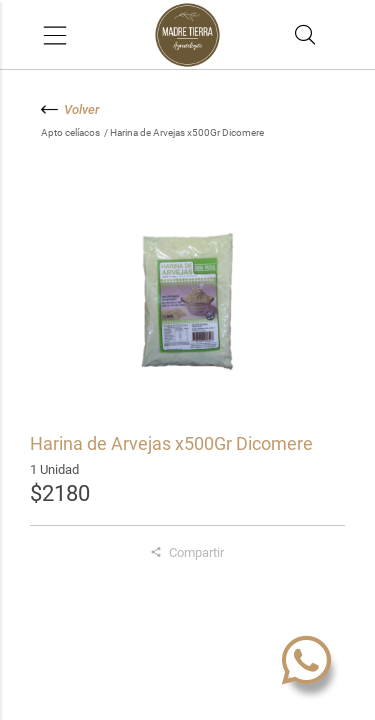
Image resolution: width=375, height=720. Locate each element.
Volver (70, 109)
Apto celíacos (71, 132)
